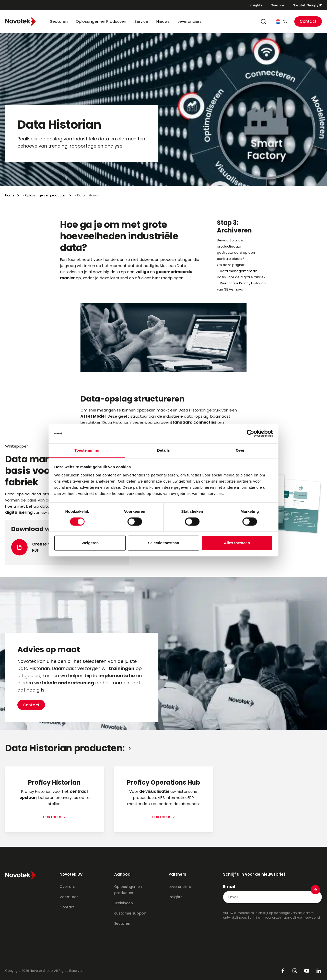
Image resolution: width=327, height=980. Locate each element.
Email (229, 887)
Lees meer (52, 817)
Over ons (278, 5)
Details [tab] (163, 450)
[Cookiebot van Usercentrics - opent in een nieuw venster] (250, 433)
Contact (308, 21)
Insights (256, 5)
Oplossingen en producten (46, 195)
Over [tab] (240, 450)
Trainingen (124, 903)
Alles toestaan (237, 543)
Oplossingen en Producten (101, 21)
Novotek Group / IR (307, 5)
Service (141, 21)
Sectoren (59, 21)
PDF (36, 550)
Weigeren (90, 543)
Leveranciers (190, 21)
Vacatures (69, 897)
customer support (130, 913)
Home (10, 195)
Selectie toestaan (164, 543)
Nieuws (163, 21)
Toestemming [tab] (87, 450)
